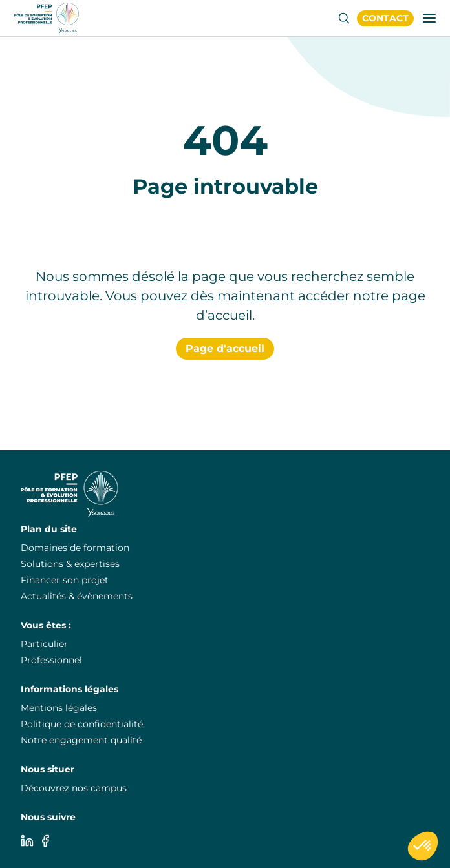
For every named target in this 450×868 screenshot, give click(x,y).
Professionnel (51, 660)
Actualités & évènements (77, 596)
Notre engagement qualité (81, 740)
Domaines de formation (75, 548)
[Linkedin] (27, 841)
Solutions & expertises (70, 564)
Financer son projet (65, 580)
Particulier (44, 644)
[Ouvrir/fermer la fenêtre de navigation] (429, 18)
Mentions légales (59, 708)
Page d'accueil (225, 348)
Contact (385, 18)
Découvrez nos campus (74, 788)
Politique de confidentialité (82, 724)
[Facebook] (45, 841)
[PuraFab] (47, 18)
